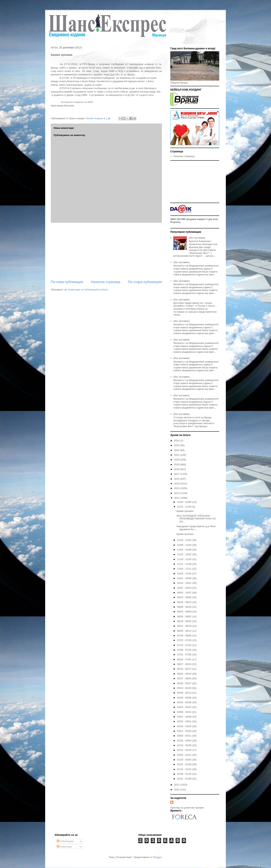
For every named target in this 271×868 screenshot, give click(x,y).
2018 (177, 469)
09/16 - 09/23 (185, 602)
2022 (177, 450)
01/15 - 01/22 (185, 769)
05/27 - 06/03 (185, 678)
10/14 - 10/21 (185, 583)
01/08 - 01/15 (185, 774)
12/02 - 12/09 (185, 550)
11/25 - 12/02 (185, 554)
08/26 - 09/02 (185, 616)
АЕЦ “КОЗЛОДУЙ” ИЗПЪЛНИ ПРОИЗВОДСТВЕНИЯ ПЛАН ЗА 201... (196, 519)
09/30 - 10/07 (185, 593)
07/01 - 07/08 (185, 655)
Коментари (64, 847)
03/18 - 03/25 (185, 726)
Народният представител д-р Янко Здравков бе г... (196, 528)
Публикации (65, 841)
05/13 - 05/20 (185, 688)
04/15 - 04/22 (185, 707)
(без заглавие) (197, 238)
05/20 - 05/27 (185, 683)
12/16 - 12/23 (185, 540)
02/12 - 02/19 (185, 750)
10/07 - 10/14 (185, 588)
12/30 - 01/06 (185, 502)
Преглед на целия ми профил (187, 808)
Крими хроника (185, 511)
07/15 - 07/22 (185, 645)
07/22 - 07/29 (185, 640)
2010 (177, 790)
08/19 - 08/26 (185, 621)
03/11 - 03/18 (185, 731)
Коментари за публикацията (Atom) (88, 290)
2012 (177, 498)
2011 (177, 785)
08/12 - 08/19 (185, 626)
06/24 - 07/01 (185, 659)
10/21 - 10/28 (185, 578)
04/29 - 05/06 (185, 698)
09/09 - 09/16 (185, 607)
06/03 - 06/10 (185, 674)
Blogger (158, 857)
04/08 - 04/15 (185, 712)
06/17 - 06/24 (185, 664)
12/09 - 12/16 (185, 545)
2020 (177, 460)
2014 (177, 488)
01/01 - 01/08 (185, 779)
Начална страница (106, 282)
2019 (177, 465)
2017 (177, 474)
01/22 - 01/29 (185, 764)
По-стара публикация (145, 282)
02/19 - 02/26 (185, 745)
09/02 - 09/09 (185, 612)
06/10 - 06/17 (185, 669)
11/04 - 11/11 (185, 569)
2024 (177, 441)
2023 (177, 445)
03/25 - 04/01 (185, 721)
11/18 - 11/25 (185, 559)
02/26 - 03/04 (185, 741)
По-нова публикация (67, 282)
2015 (177, 484)
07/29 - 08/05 (185, 636)
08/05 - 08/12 (185, 631)
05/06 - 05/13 (185, 693)
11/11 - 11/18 (185, 564)
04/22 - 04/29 (185, 702)
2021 (177, 455)
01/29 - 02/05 (185, 760)
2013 (177, 493)
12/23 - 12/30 (185, 507)
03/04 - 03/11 (185, 736)
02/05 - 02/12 (185, 755)
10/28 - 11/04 (185, 574)
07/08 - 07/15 (185, 650)
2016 (177, 479)
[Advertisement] (106, 251)
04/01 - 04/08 (185, 717)
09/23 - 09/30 (185, 597)
